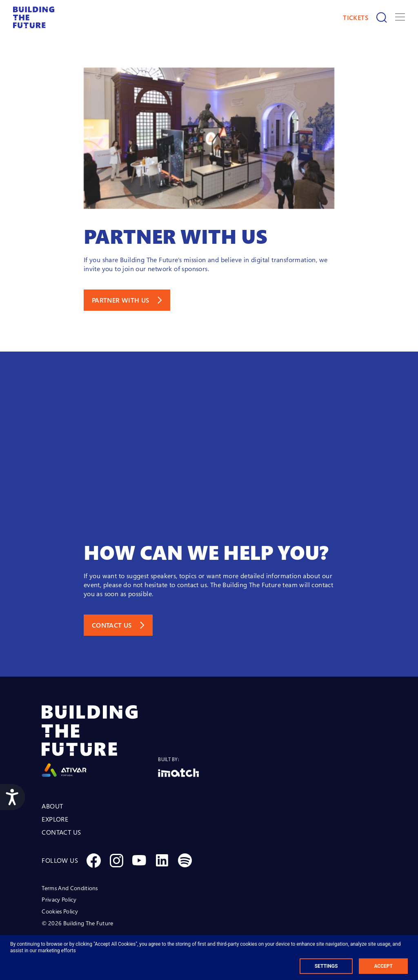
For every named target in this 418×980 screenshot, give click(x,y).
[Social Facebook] (93, 860)
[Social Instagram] (116, 860)
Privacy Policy (59, 899)
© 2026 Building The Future (77, 923)
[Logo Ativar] (100, 741)
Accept (383, 966)
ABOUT (52, 806)
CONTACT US (61, 832)
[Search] (382, 18)
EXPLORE (55, 819)
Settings (326, 966)
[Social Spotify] (185, 860)
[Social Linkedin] (162, 860)
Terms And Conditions (70, 888)
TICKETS (356, 18)
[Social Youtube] (139, 860)
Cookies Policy (60, 911)
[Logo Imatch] (178, 773)
